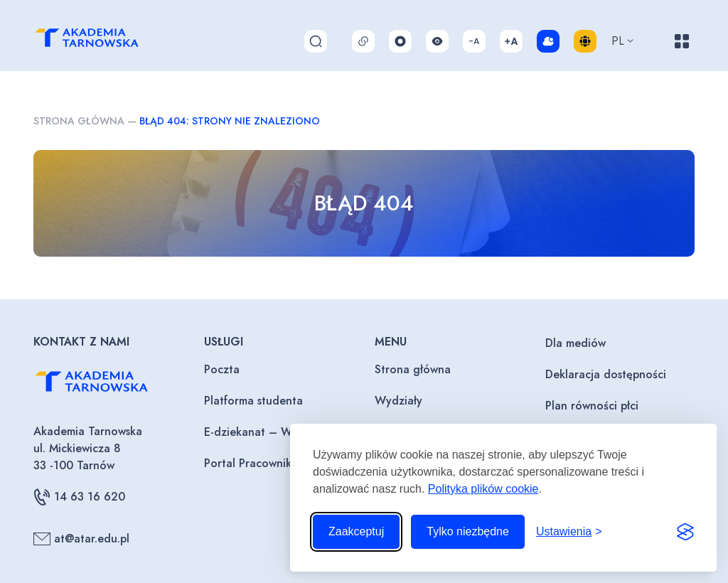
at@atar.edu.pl (81, 539)
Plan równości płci (592, 406)
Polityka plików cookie (483, 489)
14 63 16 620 (79, 497)
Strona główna (79, 121)
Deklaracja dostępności (606, 374)
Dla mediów (576, 343)
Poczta (222, 369)
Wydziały (398, 401)
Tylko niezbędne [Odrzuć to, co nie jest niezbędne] (468, 531)
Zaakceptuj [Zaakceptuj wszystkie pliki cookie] (356, 531)
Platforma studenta (253, 401)
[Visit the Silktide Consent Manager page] (685, 532)
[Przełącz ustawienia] (569, 532)
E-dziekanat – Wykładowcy (275, 432)
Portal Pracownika (251, 463)
